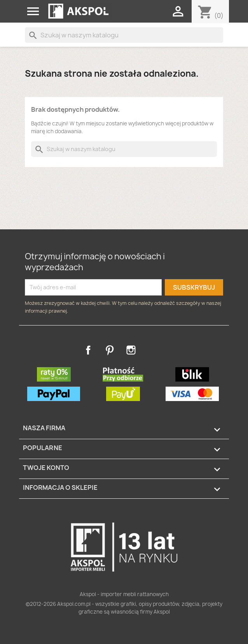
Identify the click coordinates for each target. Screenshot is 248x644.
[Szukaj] (124, 35)
